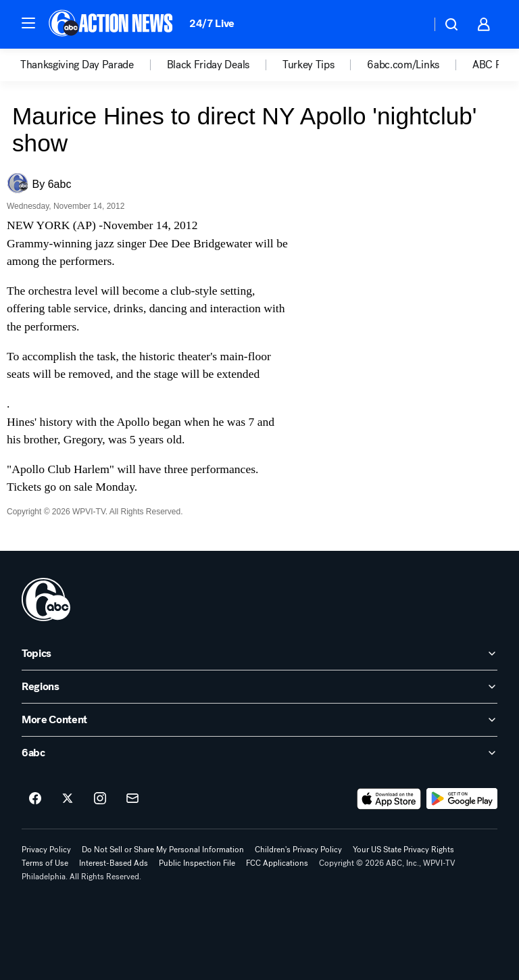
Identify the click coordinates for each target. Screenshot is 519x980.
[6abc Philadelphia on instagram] (100, 799)
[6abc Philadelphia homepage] (112, 24)
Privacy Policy (46, 850)
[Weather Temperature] (410, 24)
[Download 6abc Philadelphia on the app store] (389, 799)
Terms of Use (45, 863)
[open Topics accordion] (259, 654)
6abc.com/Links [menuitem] (403, 65)
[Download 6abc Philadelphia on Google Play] (462, 799)
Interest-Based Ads (114, 863)
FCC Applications (277, 863)
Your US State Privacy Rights (403, 850)
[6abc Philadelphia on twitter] (68, 799)
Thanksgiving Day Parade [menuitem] (77, 65)
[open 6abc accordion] (259, 753)
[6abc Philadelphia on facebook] (35, 799)
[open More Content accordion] (259, 720)
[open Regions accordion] (259, 687)
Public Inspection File (197, 863)
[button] (28, 23)
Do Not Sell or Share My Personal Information (163, 850)
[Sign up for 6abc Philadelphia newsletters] (132, 799)
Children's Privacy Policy (298, 850)
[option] (94, 65)
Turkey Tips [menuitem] (308, 65)
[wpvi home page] (46, 599)
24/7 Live (212, 23)
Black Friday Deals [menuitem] (208, 65)
